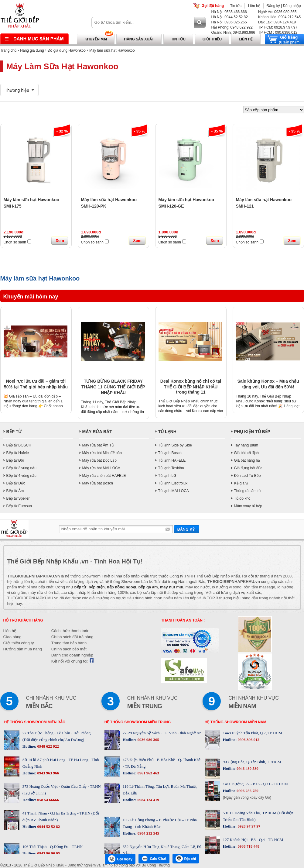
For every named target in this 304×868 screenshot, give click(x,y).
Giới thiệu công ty (19, 643)
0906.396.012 (248, 740)
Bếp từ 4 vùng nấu (21, 476)
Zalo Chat (154, 859)
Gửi (187, 529)
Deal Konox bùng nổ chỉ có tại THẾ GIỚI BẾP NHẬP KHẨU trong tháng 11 (191, 387)
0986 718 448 (248, 846)
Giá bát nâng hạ (247, 460)
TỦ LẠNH (167, 432)
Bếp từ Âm (15, 491)
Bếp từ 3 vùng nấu (21, 468)
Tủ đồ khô (242, 498)
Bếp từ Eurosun (19, 506)
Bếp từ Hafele (18, 453)
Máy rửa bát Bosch (98, 483)
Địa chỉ (186, 859)
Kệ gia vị (241, 483)
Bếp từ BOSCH (19, 445)
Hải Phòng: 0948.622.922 (232, 27)
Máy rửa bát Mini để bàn (102, 453)
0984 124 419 (148, 800)
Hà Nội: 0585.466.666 (229, 12)
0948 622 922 (48, 746)
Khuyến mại (96, 39)
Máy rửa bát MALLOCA (101, 468)
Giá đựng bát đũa (248, 468)
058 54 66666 (48, 800)
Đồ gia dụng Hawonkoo (67, 50)
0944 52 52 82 (48, 827)
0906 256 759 (248, 791)
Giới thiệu (212, 39)
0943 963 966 (48, 773)
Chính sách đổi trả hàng (72, 637)
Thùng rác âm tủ (248, 491)
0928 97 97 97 (248, 826)
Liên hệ (254, 6)
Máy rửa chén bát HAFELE (104, 476)
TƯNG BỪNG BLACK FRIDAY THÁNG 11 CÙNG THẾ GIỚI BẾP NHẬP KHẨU (113, 387)
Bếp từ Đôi (15, 460)
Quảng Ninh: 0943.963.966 (233, 33)
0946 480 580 (248, 768)
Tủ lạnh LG (167, 476)
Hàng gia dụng (32, 50)
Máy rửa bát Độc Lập (99, 460)
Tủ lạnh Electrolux (173, 483)
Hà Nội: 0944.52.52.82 (230, 17)
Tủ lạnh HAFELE (172, 460)
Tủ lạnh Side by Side (175, 445)
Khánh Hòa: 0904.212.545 (279, 17)
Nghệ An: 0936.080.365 (277, 12)
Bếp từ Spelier (18, 498)
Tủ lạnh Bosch (170, 453)
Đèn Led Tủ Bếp (248, 476)
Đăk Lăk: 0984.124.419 (277, 22)
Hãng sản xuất (139, 39)
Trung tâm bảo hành (69, 643)
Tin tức (236, 6)
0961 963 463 (148, 773)
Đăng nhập (292, 6)
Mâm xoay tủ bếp (248, 506)
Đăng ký (273, 6)
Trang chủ (9, 50)
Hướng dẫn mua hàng (23, 649)
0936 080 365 (148, 740)
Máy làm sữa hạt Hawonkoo (112, 50)
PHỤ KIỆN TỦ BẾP (252, 432)
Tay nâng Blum (246, 445)
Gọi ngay (120, 859)
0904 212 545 (148, 833)
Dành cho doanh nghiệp (72, 655)
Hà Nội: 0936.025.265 (229, 22)
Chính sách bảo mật (69, 649)
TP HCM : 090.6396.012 (278, 33)
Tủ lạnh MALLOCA (174, 491)
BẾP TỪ (14, 432)
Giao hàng (12, 637)
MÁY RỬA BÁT (97, 432)
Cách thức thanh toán (70, 631)
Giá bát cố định (246, 453)
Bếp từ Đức (16, 483)
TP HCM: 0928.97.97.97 (278, 27)
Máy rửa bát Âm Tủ (98, 445)
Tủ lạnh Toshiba (171, 468)
